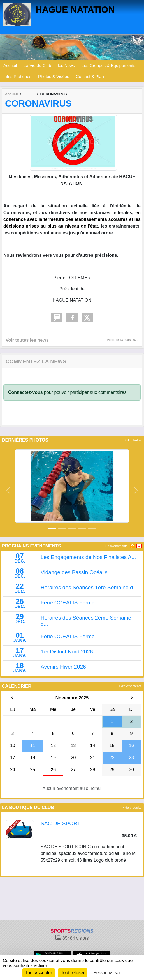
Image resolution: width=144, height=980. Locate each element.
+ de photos (133, 440)
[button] (8, 490)
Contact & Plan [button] (90, 76)
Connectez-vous (25, 392)
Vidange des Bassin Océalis (74, 572)
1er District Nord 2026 (67, 652)
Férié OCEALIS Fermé (68, 603)
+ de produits (132, 808)
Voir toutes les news (27, 340)
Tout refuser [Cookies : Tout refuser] (73, 973)
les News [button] (67, 65)
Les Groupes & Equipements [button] (108, 65)
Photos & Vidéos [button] (54, 76)
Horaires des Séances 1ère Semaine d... (89, 587)
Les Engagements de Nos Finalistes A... (88, 557)
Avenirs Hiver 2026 (63, 667)
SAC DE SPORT (61, 823)
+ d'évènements (116, 546)
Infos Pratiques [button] (17, 76)
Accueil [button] (10, 65)
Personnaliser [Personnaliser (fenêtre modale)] (107, 973)
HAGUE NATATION (75, 10)
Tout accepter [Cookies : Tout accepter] (39, 973)
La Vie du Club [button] (37, 65)
